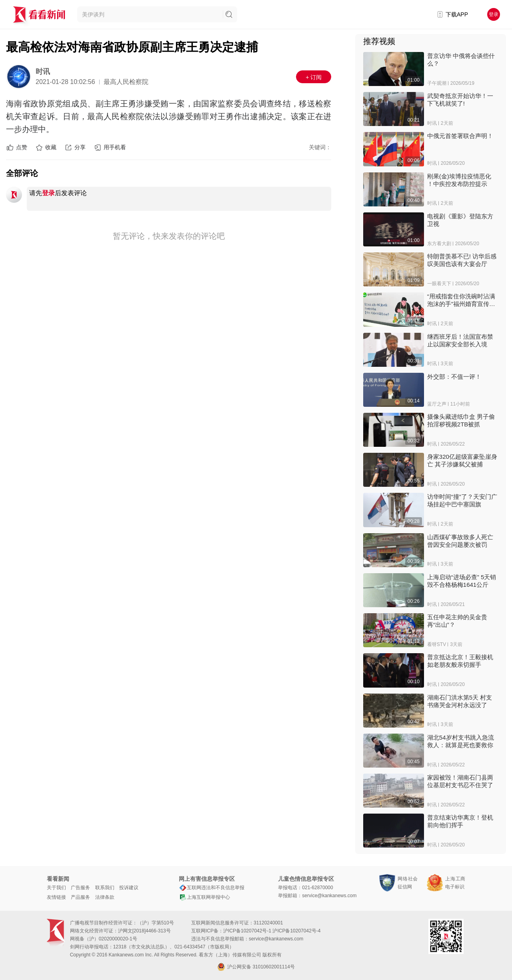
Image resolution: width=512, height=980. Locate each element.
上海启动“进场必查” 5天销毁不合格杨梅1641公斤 (462, 581)
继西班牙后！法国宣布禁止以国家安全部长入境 (460, 340)
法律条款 (105, 897)
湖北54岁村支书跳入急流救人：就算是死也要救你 (461, 741)
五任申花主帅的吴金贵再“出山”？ (457, 621)
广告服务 (80, 888)
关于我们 (56, 888)
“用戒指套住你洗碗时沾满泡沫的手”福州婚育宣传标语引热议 (461, 300)
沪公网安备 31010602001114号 (256, 967)
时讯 (43, 72)
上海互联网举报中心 (204, 897)
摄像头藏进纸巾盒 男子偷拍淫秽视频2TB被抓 (461, 420)
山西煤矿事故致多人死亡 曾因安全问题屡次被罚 (460, 541)
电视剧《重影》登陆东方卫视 (460, 220)
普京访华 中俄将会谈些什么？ (461, 60)
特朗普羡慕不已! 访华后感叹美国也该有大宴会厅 (462, 260)
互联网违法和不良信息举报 (212, 888)
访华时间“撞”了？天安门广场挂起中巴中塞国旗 (462, 500)
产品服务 (80, 897)
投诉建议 (129, 888)
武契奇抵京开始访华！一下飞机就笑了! (460, 100)
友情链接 (56, 897)
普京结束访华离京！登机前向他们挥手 (460, 821)
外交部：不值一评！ (454, 377)
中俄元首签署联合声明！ (460, 136)
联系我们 (105, 888)
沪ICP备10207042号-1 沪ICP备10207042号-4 (272, 931)
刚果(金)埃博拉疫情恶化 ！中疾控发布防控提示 (459, 180)
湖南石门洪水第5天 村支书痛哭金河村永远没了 (460, 701)
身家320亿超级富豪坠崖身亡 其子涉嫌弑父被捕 (462, 460)
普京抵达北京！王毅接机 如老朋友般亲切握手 (460, 661)
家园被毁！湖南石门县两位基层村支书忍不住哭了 (460, 781)
